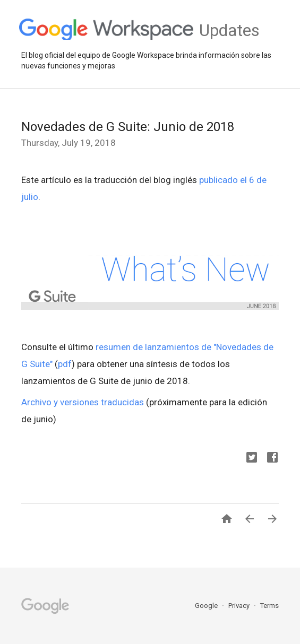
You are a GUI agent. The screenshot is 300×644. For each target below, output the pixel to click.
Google (207, 606)
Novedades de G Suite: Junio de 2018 (128, 127)
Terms (269, 606)
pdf (65, 364)
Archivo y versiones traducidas (83, 402)
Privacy (240, 606)
